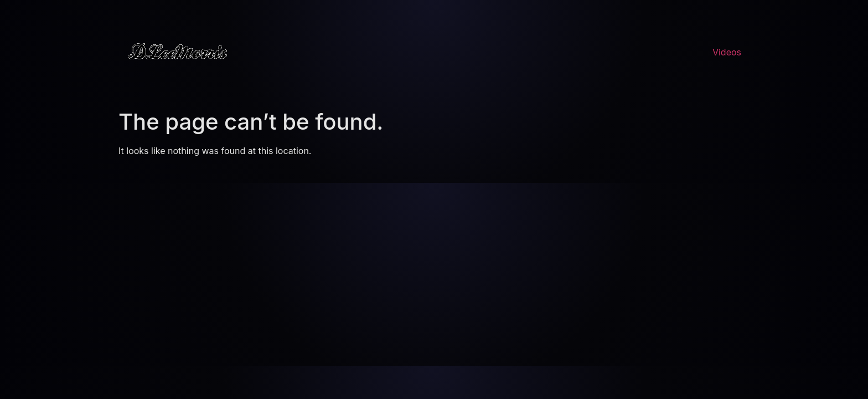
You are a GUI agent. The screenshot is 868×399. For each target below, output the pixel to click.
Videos (727, 52)
